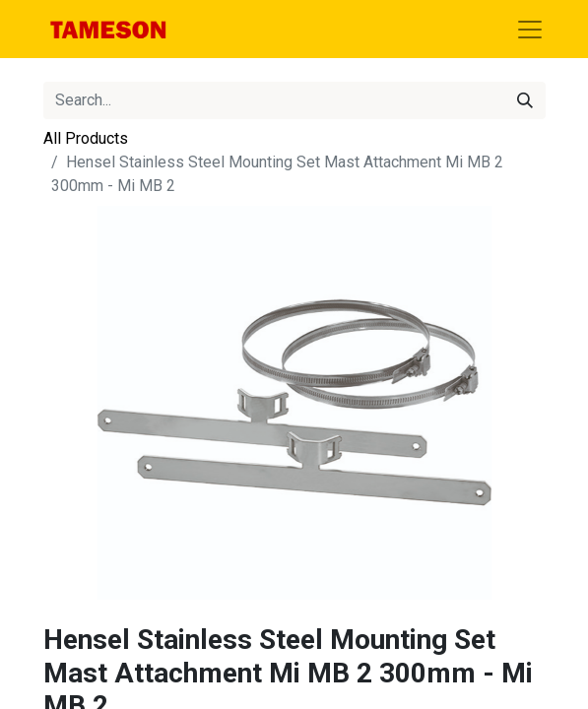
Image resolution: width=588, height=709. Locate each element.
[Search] (525, 100)
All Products (86, 138)
